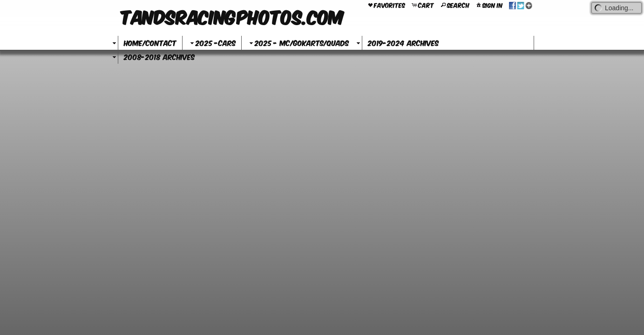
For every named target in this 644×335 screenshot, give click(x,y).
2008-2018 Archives (159, 57)
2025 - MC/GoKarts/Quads (298, 43)
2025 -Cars (212, 43)
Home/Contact (150, 43)
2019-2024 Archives (403, 43)
